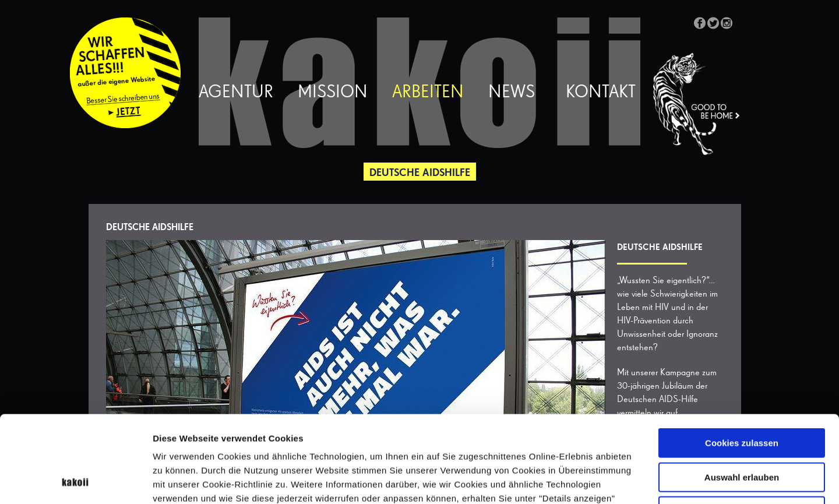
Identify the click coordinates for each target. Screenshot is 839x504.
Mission (333, 93)
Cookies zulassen (742, 362)
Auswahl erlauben (742, 396)
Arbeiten (428, 93)
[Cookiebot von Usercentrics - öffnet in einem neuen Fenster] (75, 481)
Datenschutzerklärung (265, 431)
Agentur (236, 93)
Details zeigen (620, 481)
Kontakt (601, 93)
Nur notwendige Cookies (742, 430)
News (512, 93)
